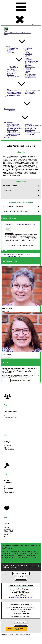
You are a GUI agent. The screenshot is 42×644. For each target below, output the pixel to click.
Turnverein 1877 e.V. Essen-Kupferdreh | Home (17, 33)
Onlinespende (11, 110)
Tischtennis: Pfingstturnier (32, 133)
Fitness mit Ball (11, 73)
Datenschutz (16, 568)
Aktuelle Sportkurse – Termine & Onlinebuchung (14, 92)
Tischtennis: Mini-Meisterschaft (30, 131)
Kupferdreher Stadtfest (14, 134)
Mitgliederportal (29, 92)
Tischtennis (28, 70)
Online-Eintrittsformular (14, 95)
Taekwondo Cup (30, 134)
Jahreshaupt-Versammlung (15, 128)
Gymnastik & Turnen (13, 76)
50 (11, 256)
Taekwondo (28, 68)
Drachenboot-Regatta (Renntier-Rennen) (13, 125)
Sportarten (19, 47)
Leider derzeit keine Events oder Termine (16, 255)
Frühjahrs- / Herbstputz (14, 127)
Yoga (26, 73)
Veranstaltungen (21, 123)
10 (9, 256)
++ (17, 256)
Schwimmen (28, 65)
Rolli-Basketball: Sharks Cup (33, 126)
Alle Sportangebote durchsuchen (13, 49)
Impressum (6, 568)
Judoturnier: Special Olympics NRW (13, 131)
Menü (21, 13)
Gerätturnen (10, 75)
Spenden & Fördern (22, 109)
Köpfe (6, 97)
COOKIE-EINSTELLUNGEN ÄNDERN (16, 629)
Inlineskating (28, 48)
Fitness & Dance (12, 71)
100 (13, 256)
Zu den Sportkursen (31, 74)
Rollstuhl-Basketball (31, 63)
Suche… (6, 137)
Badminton (10, 51)
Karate (27, 52)
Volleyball (28, 71)
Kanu (26, 51)
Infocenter (19, 89)
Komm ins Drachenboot (14, 67)
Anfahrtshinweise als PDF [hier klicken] (21, 597)
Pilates (27, 58)
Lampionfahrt (29, 124)
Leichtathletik (29, 54)
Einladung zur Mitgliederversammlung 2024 (20, 225)
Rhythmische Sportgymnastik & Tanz (31, 60)
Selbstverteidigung (30, 67)
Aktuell (6, 34)
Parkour (27, 57)
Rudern (27, 64)
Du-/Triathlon (11, 69)
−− (5, 256)
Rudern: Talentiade (30, 128)
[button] (21, 186)
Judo (26, 50)
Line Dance (28, 55)
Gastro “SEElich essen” (11, 136)
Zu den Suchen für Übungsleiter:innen (30, 76)
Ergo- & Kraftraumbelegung (33, 91)
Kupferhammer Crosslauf (14, 133)
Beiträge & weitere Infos (14, 94)
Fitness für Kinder (12, 72)
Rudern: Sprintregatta (31, 127)
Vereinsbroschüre (30, 94)
